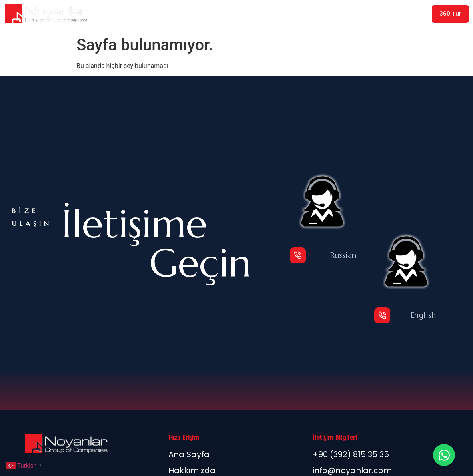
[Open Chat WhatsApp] (444, 455)
